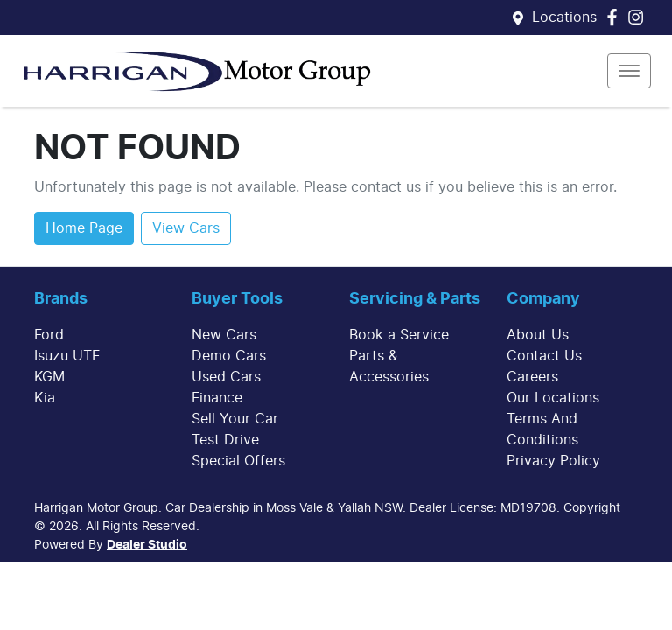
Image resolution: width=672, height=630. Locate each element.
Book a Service (399, 335)
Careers (532, 377)
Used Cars (226, 377)
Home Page (84, 228)
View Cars (186, 228)
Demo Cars (229, 356)
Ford (49, 335)
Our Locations (553, 398)
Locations (564, 17)
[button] (629, 71)
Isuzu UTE (67, 356)
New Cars (224, 335)
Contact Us (544, 356)
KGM (49, 377)
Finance (217, 398)
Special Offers (238, 461)
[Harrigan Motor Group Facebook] (616, 17)
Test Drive (225, 440)
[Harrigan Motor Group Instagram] (639, 17)
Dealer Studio (147, 545)
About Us (538, 335)
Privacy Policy (553, 461)
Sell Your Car (235, 419)
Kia (45, 398)
